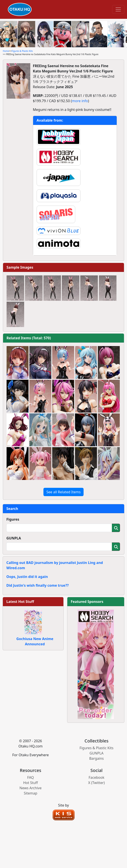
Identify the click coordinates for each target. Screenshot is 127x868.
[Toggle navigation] (118, 9)
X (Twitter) (97, 783)
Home (6, 51)
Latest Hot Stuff (20, 602)
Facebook (97, 777)
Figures (13, 519)
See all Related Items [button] (63, 492)
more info (80, 101)
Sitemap (30, 793)
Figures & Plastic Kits (22, 51)
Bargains (97, 758)
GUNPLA (14, 538)
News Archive (31, 788)
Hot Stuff (31, 783)
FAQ (30, 777)
